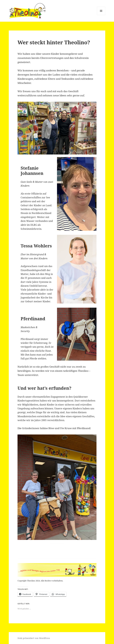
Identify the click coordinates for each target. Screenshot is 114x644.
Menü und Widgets (101, 15)
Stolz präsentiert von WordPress (34, 638)
